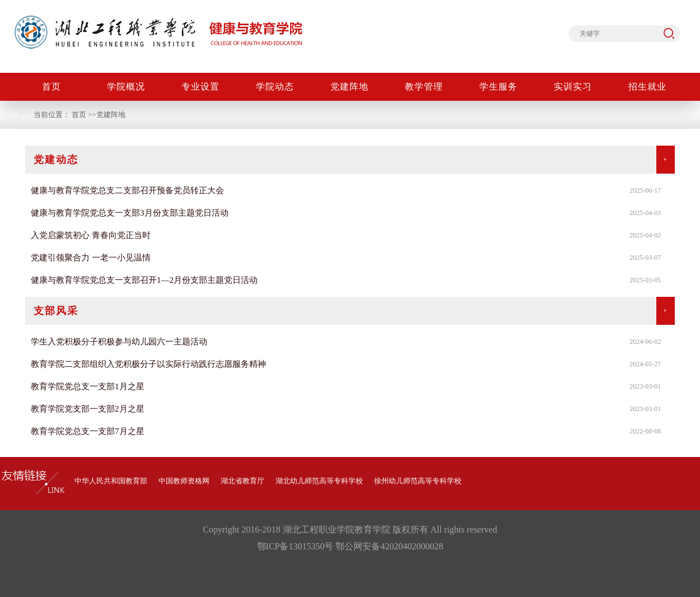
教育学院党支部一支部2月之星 (88, 409)
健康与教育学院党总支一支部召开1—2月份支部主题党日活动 (144, 280)
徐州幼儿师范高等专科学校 (418, 481)
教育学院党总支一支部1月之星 (88, 386)
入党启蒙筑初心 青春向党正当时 (91, 235)
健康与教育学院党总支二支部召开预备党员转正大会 (127, 190)
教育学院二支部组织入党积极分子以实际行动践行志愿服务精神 (148, 364)
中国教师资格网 (184, 481)
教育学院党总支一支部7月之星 (88, 431)
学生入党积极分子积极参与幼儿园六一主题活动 (119, 342)
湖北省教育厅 (242, 481)
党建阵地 (111, 115)
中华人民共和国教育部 (111, 481)
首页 (79, 115)
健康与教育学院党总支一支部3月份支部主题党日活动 (130, 213)
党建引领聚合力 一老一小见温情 (91, 258)
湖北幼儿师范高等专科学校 (319, 481)
